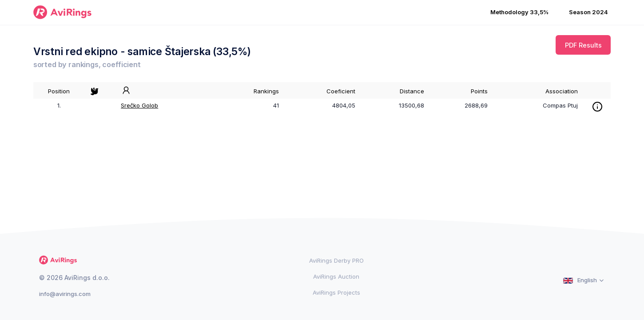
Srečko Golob (139, 105)
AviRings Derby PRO (336, 260)
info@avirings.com (65, 294)
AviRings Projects (336, 292)
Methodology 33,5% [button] (519, 12)
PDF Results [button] (583, 45)
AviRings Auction (336, 276)
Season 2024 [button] (588, 12)
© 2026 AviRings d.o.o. (74, 278)
